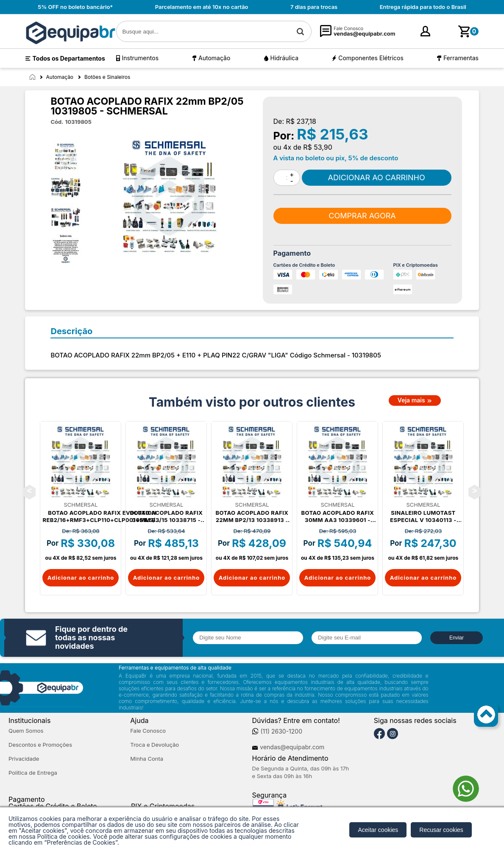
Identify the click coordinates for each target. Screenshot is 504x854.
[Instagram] (393, 734)
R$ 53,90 (318, 147)
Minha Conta (147, 759)
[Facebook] (379, 734)
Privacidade (24, 759)
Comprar (377, 178)
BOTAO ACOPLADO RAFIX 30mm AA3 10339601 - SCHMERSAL (338, 516)
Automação (214, 58)
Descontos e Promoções (40, 745)
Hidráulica (285, 58)
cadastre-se (443, 34)
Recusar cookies (441, 830)
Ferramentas (461, 58)
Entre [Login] (414, 33)
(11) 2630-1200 (281, 731)
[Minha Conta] (400, 32)
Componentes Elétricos (371, 58)
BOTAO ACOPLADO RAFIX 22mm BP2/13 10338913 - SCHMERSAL (252, 516)
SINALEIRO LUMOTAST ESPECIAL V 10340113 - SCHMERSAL (423, 516)
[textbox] (214, 31)
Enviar (457, 638)
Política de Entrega (33, 773)
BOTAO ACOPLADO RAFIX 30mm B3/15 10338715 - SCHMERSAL (167, 516)
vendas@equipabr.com (292, 747)
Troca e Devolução (155, 745)
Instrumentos (140, 58)
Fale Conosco (148, 731)
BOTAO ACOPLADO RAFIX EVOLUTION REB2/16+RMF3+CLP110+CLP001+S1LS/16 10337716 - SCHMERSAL (102, 516)
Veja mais (411, 400)
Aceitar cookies (378, 830)
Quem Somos (26, 731)
